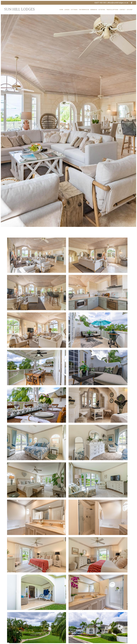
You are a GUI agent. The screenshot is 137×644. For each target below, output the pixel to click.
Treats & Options (112, 10)
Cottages (74, 10)
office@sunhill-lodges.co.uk (118, 3)
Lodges (67, 10)
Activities (102, 10)
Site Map (130, 10)
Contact (122, 10)
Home (61, 10)
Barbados (94, 10)
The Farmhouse (84, 10)
